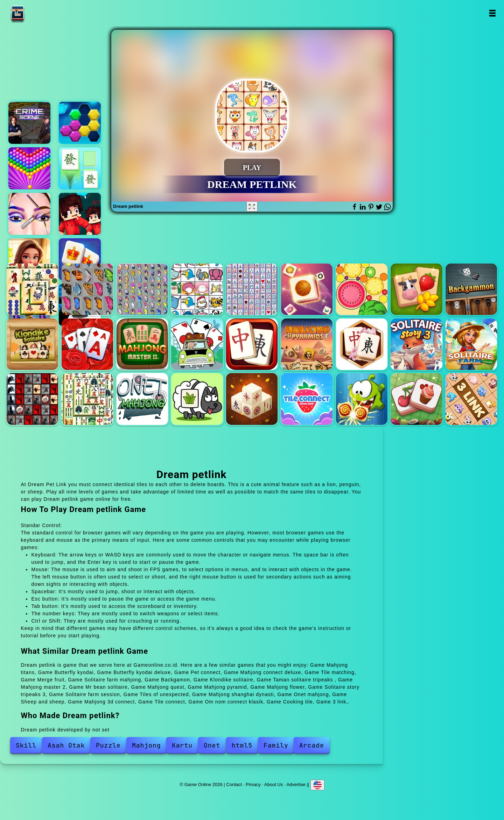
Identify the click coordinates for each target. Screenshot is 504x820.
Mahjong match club (80, 168)
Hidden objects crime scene (29, 123)
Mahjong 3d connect (252, 399)
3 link (471, 399)
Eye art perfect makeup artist (29, 214)
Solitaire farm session (471, 344)
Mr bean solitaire (197, 344)
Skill (26, 745)
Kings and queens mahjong (80, 259)
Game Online (40, 13)
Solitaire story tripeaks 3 (416, 344)
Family (276, 745)
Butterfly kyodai (87, 289)
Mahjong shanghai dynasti (87, 399)
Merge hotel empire (29, 259)
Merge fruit (362, 289)
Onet (212, 745)
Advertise (296, 784)
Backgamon (471, 289)
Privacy (253, 784)
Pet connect (197, 289)
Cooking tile (416, 399)
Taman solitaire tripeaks (87, 344)
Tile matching (307, 289)
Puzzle (108, 745)
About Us (274, 784)
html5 (242, 745)
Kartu (182, 745)
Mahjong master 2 (142, 344)
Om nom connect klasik (362, 399)
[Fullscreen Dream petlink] (252, 206)
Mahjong (146, 745)
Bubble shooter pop (29, 168)
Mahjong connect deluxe (252, 289)
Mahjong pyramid (307, 344)
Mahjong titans (32, 289)
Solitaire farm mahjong (416, 289)
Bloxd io (80, 214)
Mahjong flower (362, 344)
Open (492, 13)
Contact (234, 784)
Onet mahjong (142, 399)
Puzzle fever (80, 123)
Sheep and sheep (197, 399)
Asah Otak (66, 745)
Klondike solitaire (32, 344)
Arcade (312, 745)
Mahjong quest (252, 344)
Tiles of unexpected (32, 399)
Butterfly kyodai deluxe (142, 289)
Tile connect (307, 399)
